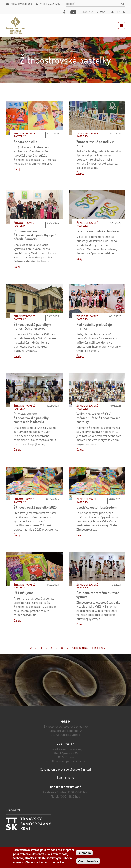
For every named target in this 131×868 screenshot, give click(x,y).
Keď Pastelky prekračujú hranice (94, 326)
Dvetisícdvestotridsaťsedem (96, 507)
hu (118, 12)
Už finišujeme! (24, 593)
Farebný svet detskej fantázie (98, 231)
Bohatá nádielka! (26, 142)
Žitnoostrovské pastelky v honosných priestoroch (32, 326)
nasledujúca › (80, 648)
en (123, 12)
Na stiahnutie (66, 778)
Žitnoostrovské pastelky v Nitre (95, 144)
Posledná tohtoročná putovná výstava (98, 595)
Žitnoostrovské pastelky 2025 (35, 507)
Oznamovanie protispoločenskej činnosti (65, 770)
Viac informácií (88, 861)
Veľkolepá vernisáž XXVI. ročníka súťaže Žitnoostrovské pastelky (98, 418)
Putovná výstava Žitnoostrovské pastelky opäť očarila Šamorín (35, 235)
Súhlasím (84, 853)
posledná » (99, 648)
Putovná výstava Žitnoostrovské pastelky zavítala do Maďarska (31, 418)
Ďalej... (18, 169)
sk (112, 12)
